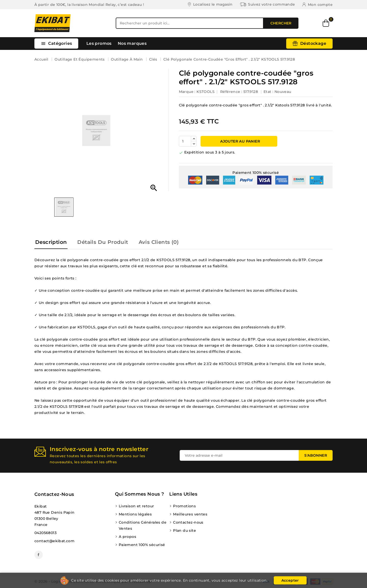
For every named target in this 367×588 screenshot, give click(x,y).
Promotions (184, 506)
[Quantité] (185, 141)
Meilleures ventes (190, 514)
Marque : (187, 92)
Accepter (290, 580)
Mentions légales (135, 514)
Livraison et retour (136, 506)
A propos (127, 537)
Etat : (268, 92)
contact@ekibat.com (54, 541)
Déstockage (313, 43)
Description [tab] (51, 242)
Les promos (99, 43)
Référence (230, 92)
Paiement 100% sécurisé (142, 545)
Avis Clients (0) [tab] (159, 242)
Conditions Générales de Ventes (143, 525)
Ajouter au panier (240, 141)
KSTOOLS (206, 92)
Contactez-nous (54, 494)
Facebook (39, 555)
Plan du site (185, 530)
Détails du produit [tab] (103, 242)
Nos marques (132, 43)
